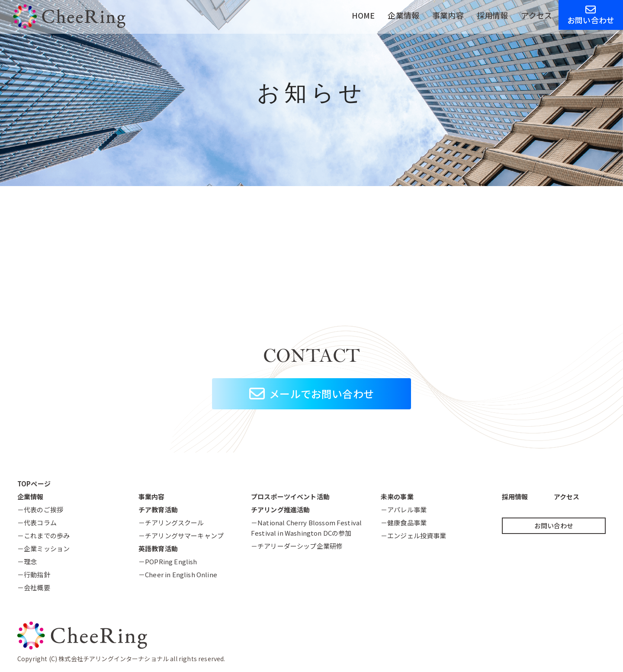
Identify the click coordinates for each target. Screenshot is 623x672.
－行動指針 (34, 574)
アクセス (536, 15)
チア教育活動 (158, 510)
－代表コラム (37, 522)
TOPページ (34, 484)
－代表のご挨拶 (40, 510)
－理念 (27, 561)
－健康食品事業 (404, 522)
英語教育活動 (158, 548)
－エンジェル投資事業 (414, 535)
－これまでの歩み (43, 535)
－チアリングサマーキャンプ (181, 535)
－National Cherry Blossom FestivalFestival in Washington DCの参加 (306, 528)
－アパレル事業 (404, 510)
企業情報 (403, 15)
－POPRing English (168, 561)
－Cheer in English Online (178, 574)
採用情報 (493, 15)
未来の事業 (397, 497)
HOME (363, 15)
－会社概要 (34, 587)
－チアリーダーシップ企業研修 (297, 546)
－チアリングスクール (171, 522)
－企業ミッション (43, 548)
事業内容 (448, 15)
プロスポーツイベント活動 (290, 497)
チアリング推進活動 (280, 510)
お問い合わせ (591, 15)
